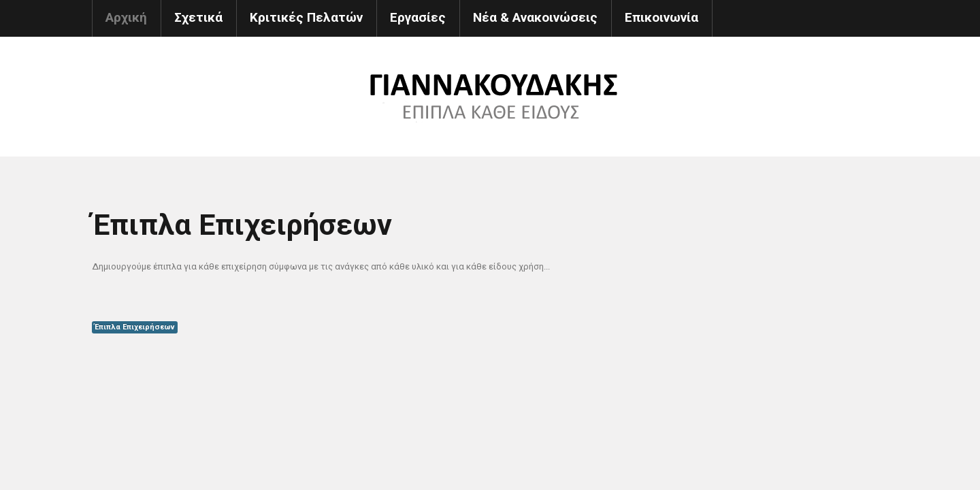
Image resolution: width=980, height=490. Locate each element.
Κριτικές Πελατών (306, 17)
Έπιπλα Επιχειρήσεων (135, 327)
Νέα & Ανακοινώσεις (535, 17)
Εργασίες (418, 17)
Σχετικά (198, 17)
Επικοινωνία (661, 17)
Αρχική (126, 17)
